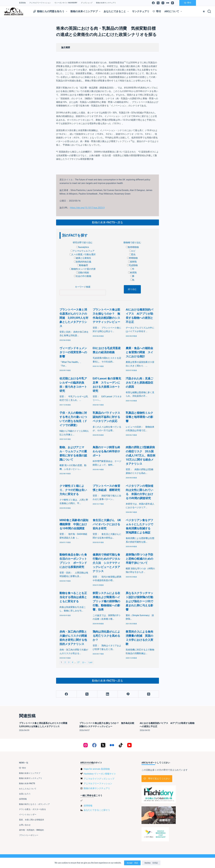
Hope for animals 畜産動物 (97, 769)
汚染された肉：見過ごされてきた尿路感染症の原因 (139, 383)
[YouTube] (172, 3)
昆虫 (132, 254)
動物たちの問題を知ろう (51, 11)
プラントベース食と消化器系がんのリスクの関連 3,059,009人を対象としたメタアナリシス (74, 318)
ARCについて (174, 11)
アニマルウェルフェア (83, 251)
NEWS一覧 (24, 763)
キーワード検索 (83, 287)
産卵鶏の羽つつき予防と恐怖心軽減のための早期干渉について (139, 559)
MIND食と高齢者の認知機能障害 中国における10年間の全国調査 (74, 524)
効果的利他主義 (83, 262)
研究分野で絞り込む (83, 242)
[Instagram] (163, 3)
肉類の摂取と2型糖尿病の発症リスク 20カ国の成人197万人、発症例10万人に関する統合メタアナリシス (140, 455)
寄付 (188, 3)
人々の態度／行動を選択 (83, 254)
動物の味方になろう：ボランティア (34, 804)
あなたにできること (117, 11)
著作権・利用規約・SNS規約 (31, 830)
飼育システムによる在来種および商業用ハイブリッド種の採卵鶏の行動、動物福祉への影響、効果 (106, 601)
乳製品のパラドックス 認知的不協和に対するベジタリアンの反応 (108, 417)
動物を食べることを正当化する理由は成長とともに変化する (73, 597)
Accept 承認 (132, 863)
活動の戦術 (83, 273)
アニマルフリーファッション (40, 3)
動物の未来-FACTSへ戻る (107, 222)
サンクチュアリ (141, 11)
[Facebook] (153, 3)
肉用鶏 (132, 273)
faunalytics (83, 247)
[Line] (128, 694)
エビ (132, 251)
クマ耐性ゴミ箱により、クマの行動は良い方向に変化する (73, 490)
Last (90, 662)
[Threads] (149, 694)
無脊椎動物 (132, 247)
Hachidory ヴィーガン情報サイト (100, 774)
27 (78, 662)
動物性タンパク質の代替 (83, 269)
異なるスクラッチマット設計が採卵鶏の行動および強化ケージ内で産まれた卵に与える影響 (139, 601)
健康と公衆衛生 (83, 258)
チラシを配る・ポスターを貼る (32, 809)
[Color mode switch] (204, 11)
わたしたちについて (28, 789)
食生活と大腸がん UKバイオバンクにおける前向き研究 (107, 524)
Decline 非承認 (151, 863)
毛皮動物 (132, 265)
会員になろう (25, 794)
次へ (84, 662)
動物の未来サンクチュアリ (106, 3)
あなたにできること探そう (97, 810)
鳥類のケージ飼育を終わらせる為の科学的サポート (106, 451)
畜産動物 (22, 3)
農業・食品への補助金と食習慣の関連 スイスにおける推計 (139, 352)
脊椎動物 (132, 258)
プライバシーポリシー (29, 835)
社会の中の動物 (83, 276)
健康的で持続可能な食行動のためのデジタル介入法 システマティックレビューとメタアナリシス (106, 563)
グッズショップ (87, 3)
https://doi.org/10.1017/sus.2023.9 (87, 208)
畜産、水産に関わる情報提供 (32, 820)
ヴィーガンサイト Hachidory (66, 3)
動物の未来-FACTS (27, 783)
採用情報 (23, 799)
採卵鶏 (132, 262)
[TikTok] (121, 745)
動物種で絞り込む (132, 242)
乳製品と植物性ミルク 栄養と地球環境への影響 (141, 417)
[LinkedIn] (108, 694)
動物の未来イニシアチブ (86, 11)
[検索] (209, 11)
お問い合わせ (25, 825)
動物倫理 (83, 265)
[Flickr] (168, 3)
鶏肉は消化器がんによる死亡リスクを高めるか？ (106, 636)
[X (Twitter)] (158, 3)
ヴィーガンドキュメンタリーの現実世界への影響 (73, 352)
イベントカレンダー (28, 814)
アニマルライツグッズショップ (99, 779)
